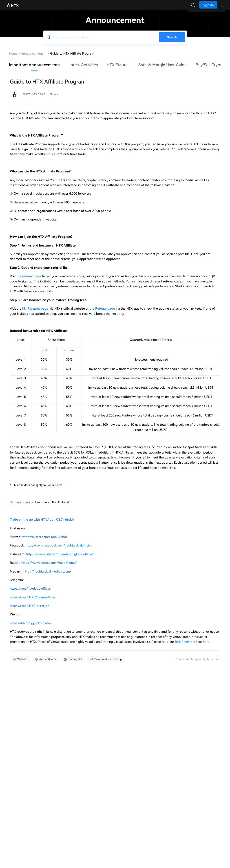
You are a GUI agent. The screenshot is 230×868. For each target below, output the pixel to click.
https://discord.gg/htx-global (31, 628)
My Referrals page (35, 313)
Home (13, 58)
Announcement (32, 58)
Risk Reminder (186, 646)
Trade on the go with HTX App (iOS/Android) (42, 524)
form (76, 258)
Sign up (16, 507)
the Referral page (102, 313)
